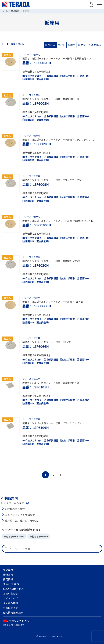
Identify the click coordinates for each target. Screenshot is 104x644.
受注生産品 (95, 45)
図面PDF (83, 76)
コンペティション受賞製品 (20, 515)
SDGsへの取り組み (13, 589)
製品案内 (11, 498)
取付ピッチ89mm (39, 536)
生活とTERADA (11, 584)
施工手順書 (67, 76)
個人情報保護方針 (13, 613)
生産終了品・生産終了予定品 (21, 520)
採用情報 (8, 579)
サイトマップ (10, 598)
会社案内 (8, 575)
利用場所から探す (15, 509)
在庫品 (72, 45)
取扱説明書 (51, 76)
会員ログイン (10, 608)
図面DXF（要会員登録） (36, 79)
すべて (62, 45)
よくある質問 (10, 603)
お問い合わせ (10, 593)
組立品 (82, 45)
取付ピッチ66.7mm (14, 536)
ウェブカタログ (32, 76)
